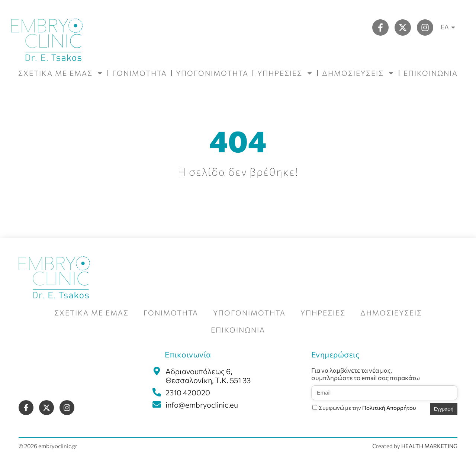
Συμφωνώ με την (367, 408)
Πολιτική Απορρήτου (389, 408)
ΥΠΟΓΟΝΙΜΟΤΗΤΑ (212, 73)
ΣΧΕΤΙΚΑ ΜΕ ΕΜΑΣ (61, 73)
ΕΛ (449, 27)
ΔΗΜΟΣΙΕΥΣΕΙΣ (358, 73)
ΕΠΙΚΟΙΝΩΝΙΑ (431, 73)
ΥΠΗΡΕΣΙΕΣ (285, 73)
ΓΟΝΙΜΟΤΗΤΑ (140, 73)
